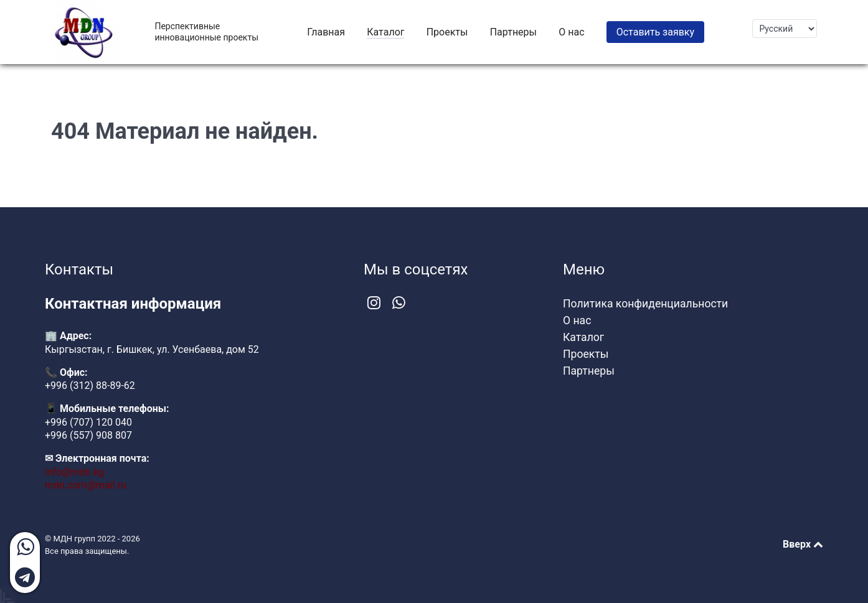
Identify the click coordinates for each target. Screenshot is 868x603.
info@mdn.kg (74, 472)
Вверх (803, 544)
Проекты (586, 354)
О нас (577, 320)
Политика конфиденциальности (645, 304)
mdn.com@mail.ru (86, 485)
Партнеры (589, 371)
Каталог (583, 337)
